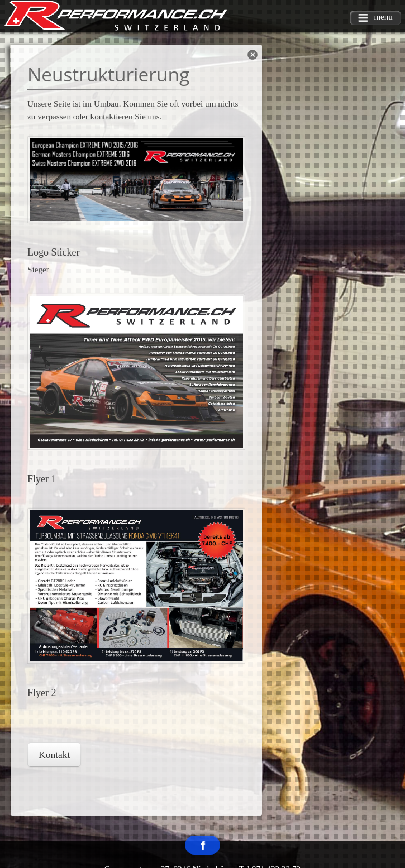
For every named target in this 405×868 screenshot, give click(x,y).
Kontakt (54, 755)
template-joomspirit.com (402, 819)
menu (375, 17)
